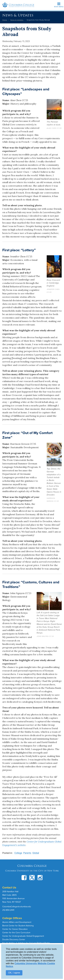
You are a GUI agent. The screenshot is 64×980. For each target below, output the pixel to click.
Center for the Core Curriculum (16, 933)
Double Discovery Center (14, 939)
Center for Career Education (15, 929)
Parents (27, 853)
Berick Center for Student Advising (18, 926)
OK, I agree (14, 973)
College (18, 853)
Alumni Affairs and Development (17, 922)
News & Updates (18, 15)
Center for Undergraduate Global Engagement (23, 936)
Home (5, 20)
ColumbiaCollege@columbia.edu (17, 907)
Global (36, 853)
